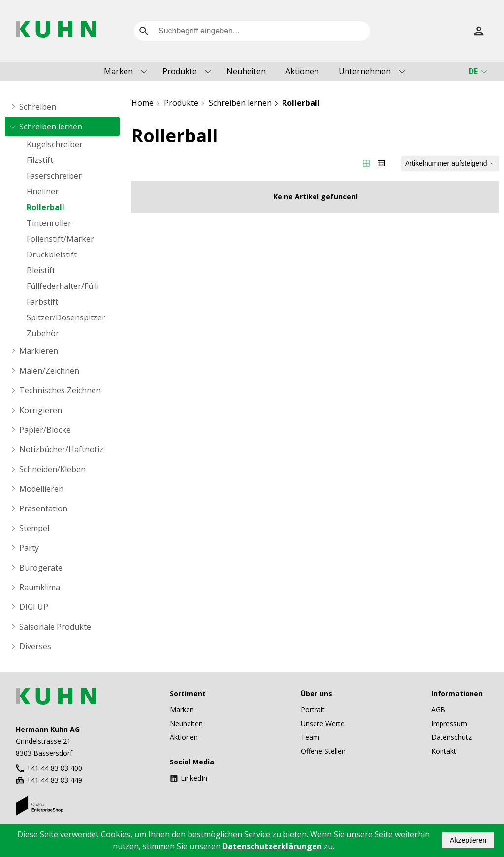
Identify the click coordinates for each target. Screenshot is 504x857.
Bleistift (41, 270)
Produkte (180, 71)
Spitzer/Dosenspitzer (66, 317)
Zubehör (43, 333)
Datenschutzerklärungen (272, 846)
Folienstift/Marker (60, 239)
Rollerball (46, 207)
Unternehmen (365, 71)
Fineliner (43, 191)
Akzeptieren (468, 840)
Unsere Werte (323, 723)
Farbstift (42, 302)
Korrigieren (41, 410)
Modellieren (41, 489)
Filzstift (40, 160)
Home (142, 103)
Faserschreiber (54, 176)
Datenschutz (451, 737)
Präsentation (43, 508)
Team (310, 737)
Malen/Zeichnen (49, 371)
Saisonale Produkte (55, 627)
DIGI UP (34, 607)
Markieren (39, 351)
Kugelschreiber (55, 144)
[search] (144, 31)
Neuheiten (246, 71)
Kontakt (444, 751)
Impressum (449, 723)
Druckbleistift (52, 254)
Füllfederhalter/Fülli (63, 286)
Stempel (34, 528)
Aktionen (302, 71)
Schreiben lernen (51, 127)
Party (29, 548)
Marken (118, 71)
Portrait (313, 710)
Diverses (35, 646)
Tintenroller (49, 223)
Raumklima (40, 587)
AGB (438, 710)
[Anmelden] (479, 31)
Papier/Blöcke (45, 430)
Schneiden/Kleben (52, 469)
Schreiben (38, 107)
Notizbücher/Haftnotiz (61, 449)
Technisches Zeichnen (60, 390)
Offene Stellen (323, 751)
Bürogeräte (41, 568)
